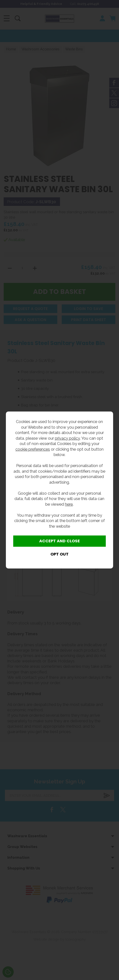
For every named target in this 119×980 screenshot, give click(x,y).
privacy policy (67, 438)
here (69, 504)
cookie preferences (33, 449)
